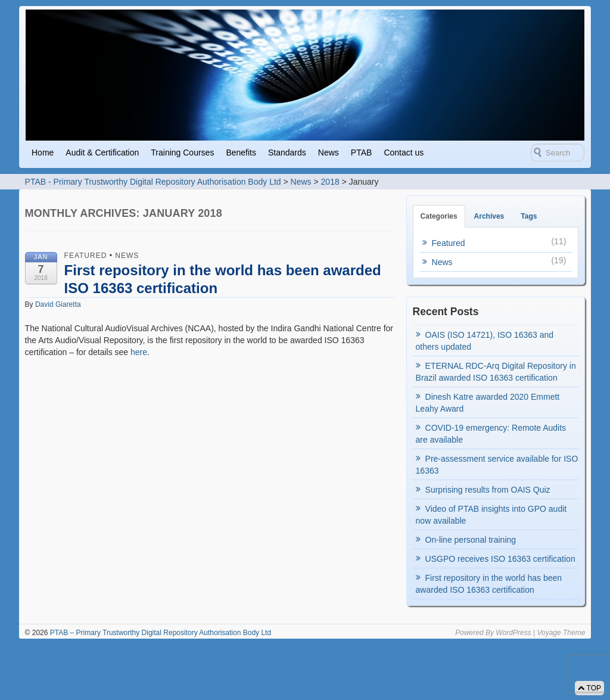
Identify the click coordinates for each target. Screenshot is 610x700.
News (329, 153)
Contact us (404, 153)
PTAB (362, 153)
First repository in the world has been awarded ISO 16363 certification (489, 584)
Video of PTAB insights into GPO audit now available (491, 515)
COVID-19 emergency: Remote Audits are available (491, 434)
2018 (330, 182)
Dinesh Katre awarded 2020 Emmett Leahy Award (488, 403)
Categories (439, 216)
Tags (529, 216)
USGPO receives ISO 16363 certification (500, 559)
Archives (489, 216)
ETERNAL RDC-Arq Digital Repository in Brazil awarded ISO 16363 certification (496, 372)
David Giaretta (58, 304)
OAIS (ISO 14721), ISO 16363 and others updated (485, 341)
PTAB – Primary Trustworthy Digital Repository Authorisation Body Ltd (159, 633)
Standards (287, 153)
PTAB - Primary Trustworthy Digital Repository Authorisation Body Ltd (153, 182)
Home (43, 153)
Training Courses (182, 153)
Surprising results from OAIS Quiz (488, 490)
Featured (86, 256)
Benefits (241, 153)
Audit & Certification (102, 153)
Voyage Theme (561, 633)
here (139, 352)
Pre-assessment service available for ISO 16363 (497, 465)
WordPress (513, 633)
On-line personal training (471, 540)
